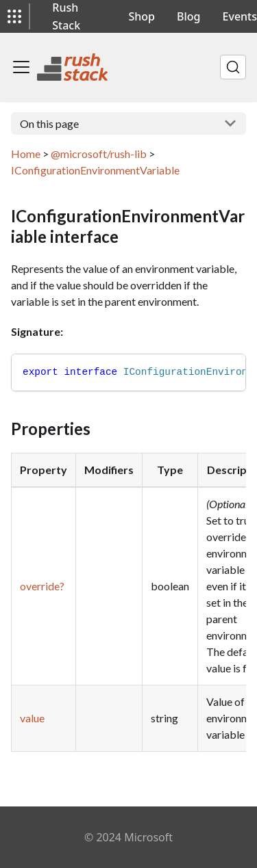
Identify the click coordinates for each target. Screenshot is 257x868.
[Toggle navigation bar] (21, 67)
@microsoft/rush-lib (99, 154)
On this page (49, 123)
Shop (142, 16)
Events (240, 16)
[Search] (233, 67)
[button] (14, 16)
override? (42, 586)
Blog (188, 16)
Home (26, 154)
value (32, 718)
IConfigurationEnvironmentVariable (95, 170)
